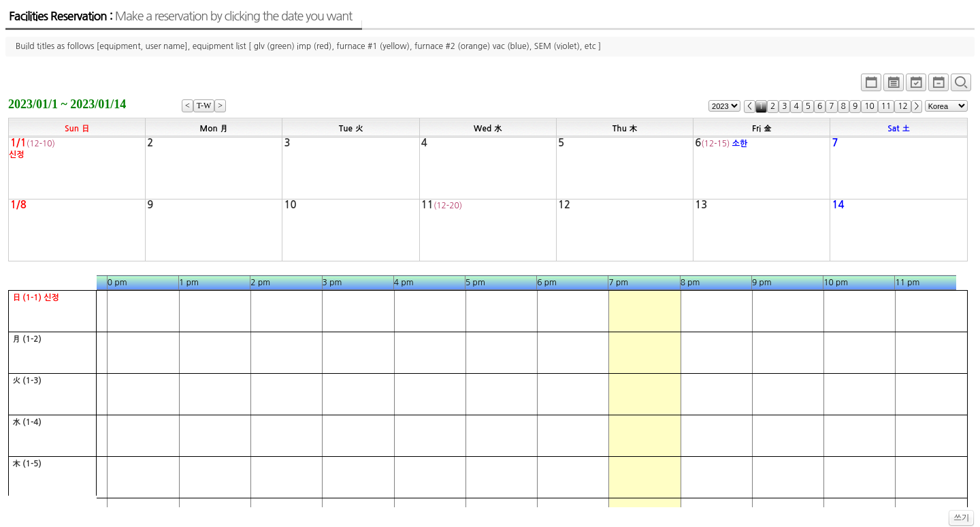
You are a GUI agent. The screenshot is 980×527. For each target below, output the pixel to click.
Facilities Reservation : (180, 16)
